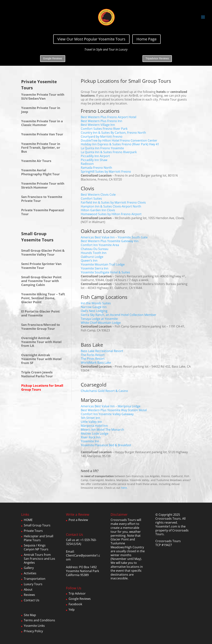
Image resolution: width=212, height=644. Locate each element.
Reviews (29, 595)
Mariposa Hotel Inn (94, 426)
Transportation (35, 579)
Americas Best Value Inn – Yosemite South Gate (114, 237)
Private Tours (33, 531)
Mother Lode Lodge (95, 434)
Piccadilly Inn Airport (95, 156)
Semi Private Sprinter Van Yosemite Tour (41, 266)
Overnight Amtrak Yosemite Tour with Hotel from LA (41, 342)
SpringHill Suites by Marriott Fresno (106, 172)
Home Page (146, 39)
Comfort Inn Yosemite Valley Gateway (107, 414)
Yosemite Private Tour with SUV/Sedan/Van (43, 96)
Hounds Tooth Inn (94, 253)
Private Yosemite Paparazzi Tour (43, 212)
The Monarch (115, 430)
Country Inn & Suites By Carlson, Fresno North (113, 133)
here (124, 488)
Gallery (29, 568)
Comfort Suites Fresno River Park (104, 129)
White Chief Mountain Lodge (101, 323)
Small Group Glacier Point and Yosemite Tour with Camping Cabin (41, 281)
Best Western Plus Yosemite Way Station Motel (114, 410)
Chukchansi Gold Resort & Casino (104, 391)
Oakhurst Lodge (92, 257)
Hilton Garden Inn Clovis (98, 210)
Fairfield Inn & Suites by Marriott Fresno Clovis (113, 202)
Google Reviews (53, 58)
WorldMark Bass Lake (96, 363)
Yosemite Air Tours (36, 161)
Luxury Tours (33, 584)
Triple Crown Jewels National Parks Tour (37, 374)
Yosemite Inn (90, 441)
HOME (28, 520)
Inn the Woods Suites (96, 303)
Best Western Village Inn (98, 125)
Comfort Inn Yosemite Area (100, 245)
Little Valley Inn (91, 422)
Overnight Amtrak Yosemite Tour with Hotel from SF (41, 359)
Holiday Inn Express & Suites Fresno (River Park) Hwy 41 (120, 144)
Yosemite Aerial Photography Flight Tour (40, 172)
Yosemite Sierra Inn (95, 268)
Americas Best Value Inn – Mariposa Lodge (111, 406)
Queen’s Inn (89, 260)
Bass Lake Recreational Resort (102, 351)
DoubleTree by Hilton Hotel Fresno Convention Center (119, 140)
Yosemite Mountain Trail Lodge (103, 264)
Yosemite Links (34, 626)
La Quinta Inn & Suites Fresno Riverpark (109, 152)
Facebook (75, 604)
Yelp (72, 610)
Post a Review (78, 520)
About (28, 590)
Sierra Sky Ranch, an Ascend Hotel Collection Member (119, 315)
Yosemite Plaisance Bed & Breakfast (106, 445)
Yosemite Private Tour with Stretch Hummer (43, 185)
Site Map (30, 615)
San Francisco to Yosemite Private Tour (42, 199)
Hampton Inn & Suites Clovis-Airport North (111, 206)
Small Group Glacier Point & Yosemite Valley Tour (43, 252)
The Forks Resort (93, 355)
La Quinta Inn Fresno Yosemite (102, 148)
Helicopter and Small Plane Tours (39, 538)
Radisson (87, 164)
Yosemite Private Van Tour (42, 134)
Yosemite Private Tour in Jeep (41, 110)
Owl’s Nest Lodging (94, 311)
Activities (30, 573)
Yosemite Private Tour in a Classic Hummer (42, 123)
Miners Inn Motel (93, 430)
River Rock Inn (91, 437)
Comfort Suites (91, 198)
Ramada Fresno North (96, 168)
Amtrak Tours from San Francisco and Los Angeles (39, 559)
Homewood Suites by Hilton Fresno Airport (111, 214)
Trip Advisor (77, 593)
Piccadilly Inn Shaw (94, 160)
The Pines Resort (93, 359)
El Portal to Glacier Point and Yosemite (40, 313)
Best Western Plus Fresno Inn (102, 121)
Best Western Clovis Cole (98, 195)
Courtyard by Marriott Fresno (102, 137)
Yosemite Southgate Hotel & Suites (105, 272)
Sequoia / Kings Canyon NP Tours (36, 547)
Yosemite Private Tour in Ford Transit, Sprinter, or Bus (41, 148)
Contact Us (32, 600)
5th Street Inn (90, 418)
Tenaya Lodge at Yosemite (99, 319)
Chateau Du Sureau (95, 249)
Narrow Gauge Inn (94, 307)
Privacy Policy (33, 631)
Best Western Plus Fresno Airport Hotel (109, 117)
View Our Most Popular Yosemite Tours (91, 39)
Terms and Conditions (39, 620)
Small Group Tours (37, 525)
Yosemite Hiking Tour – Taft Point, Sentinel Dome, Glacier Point (43, 298)
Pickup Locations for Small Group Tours (42, 387)
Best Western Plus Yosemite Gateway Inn (110, 241)
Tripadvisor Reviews (157, 58)
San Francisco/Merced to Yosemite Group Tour (41, 327)
